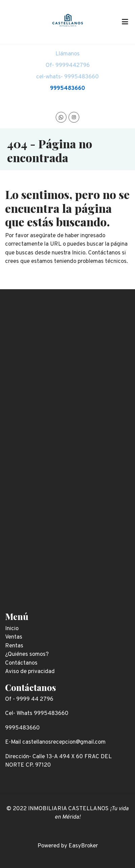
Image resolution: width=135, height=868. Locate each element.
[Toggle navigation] (125, 22)
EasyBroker (83, 846)
